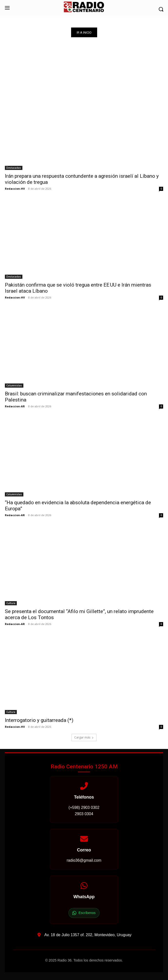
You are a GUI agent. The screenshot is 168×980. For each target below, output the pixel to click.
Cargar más (84, 737)
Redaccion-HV (15, 189)
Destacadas (14, 168)
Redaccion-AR (15, 406)
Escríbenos (84, 913)
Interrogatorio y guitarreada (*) (39, 720)
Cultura (11, 603)
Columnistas (14, 385)
